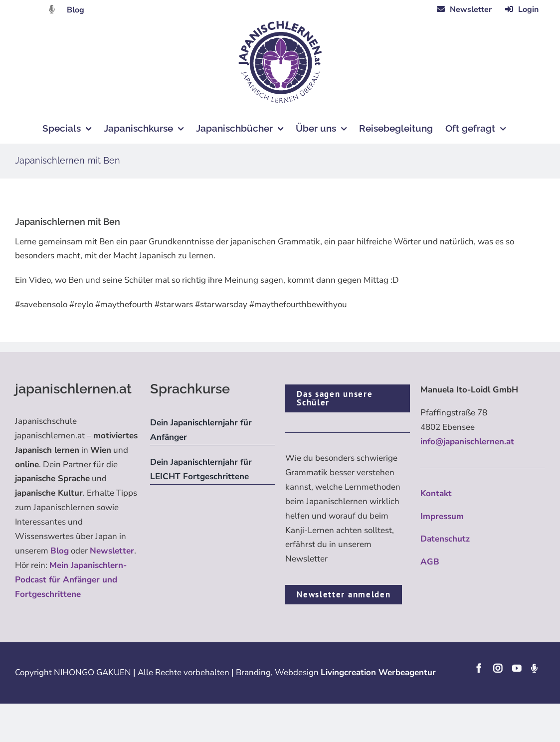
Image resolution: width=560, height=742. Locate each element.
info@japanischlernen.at (467, 442)
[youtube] (517, 668)
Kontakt (436, 493)
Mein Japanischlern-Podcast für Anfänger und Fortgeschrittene (71, 580)
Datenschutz (445, 539)
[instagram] (498, 668)
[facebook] (479, 668)
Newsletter (112, 551)
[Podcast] (534, 668)
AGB (430, 562)
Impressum (442, 516)
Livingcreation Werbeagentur (378, 672)
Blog (76, 10)
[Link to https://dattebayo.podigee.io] (52, 9)
